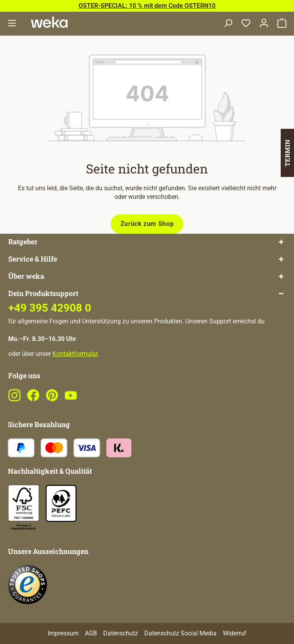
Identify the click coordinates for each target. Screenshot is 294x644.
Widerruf (235, 633)
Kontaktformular (75, 354)
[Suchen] (228, 24)
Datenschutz (121, 633)
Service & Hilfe (33, 259)
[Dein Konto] (264, 24)
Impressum (63, 633)
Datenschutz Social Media (180, 633)
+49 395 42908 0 (50, 308)
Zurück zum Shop (147, 224)
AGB (91, 633)
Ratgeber (23, 242)
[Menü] (12, 24)
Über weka (26, 276)
